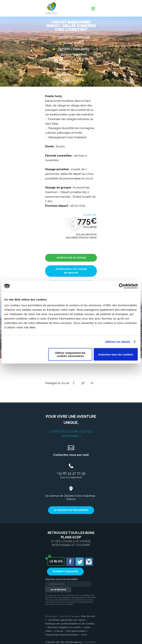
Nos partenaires (76, 631)
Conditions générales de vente (66, 620)
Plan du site (88, 616)
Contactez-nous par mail (71, 455)
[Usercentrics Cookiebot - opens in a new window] (122, 286)
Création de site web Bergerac (63, 642)
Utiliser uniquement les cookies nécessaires (70, 354)
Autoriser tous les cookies (116, 354)
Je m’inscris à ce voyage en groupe (71, 271)
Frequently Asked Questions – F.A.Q (66, 635)
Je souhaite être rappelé (71, 510)
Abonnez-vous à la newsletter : (62, 579)
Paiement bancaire (65, 571)
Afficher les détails (118, 342)
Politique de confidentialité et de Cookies (70, 624)
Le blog (56, 561)
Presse (59, 631)
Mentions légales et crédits (64, 627)
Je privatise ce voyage (71, 258)
